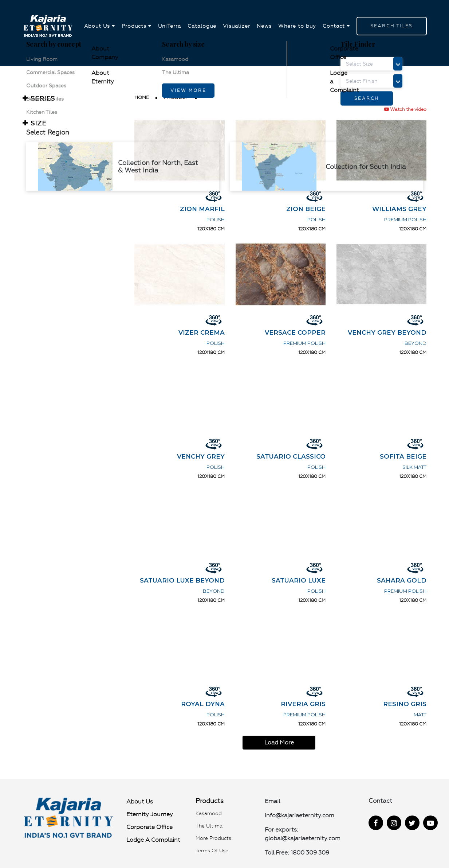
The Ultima (209, 826)
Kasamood (209, 813)
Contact (336, 26)
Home (142, 98)
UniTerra (170, 26)
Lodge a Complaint (153, 840)
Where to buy (297, 26)
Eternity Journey (150, 814)
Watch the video (405, 109)
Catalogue (202, 26)
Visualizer (237, 26)
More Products (213, 838)
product (176, 98)
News (264, 26)
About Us (100, 26)
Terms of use (212, 851)
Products (137, 26)
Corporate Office (149, 827)
